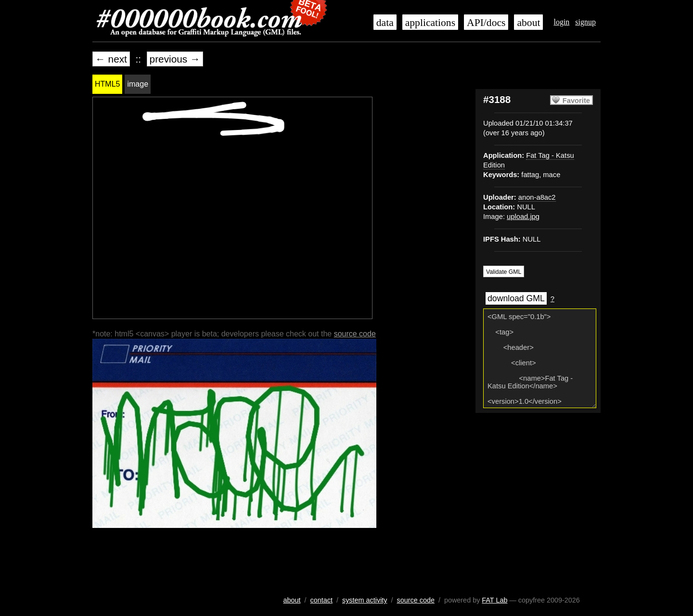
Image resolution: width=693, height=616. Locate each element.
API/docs (486, 23)
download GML (516, 298)
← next (111, 59)
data (385, 23)
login (561, 22)
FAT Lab (494, 600)
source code (355, 334)
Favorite (576, 101)
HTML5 (107, 84)
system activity (365, 600)
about (528, 23)
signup (585, 22)
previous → (175, 59)
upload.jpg (523, 217)
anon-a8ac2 (537, 197)
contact (321, 600)
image (138, 84)
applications (430, 23)
